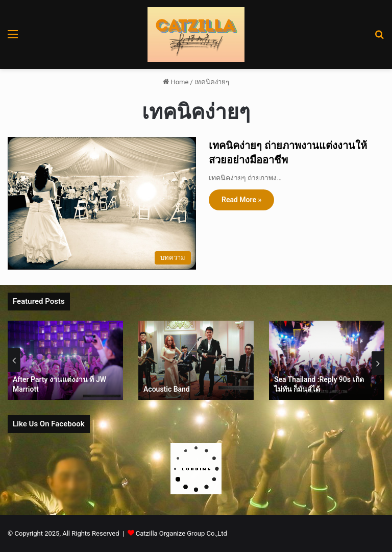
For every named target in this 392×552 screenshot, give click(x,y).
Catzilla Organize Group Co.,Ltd (181, 533)
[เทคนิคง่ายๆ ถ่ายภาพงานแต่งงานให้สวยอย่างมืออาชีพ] (102, 203)
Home (176, 82)
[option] (69, 360)
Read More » (241, 200)
